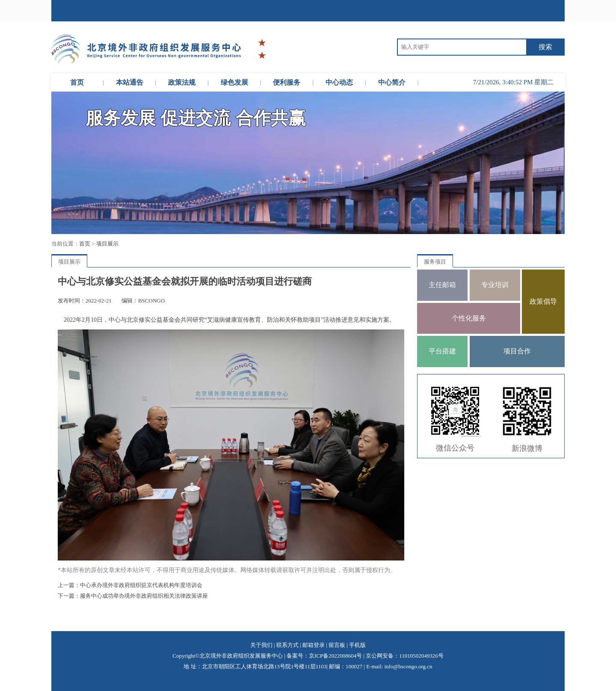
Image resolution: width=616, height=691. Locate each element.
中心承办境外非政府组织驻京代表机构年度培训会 (141, 585)
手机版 (357, 645)
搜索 (545, 47)
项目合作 (517, 351)
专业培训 (495, 285)
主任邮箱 (442, 285)
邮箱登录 (314, 645)
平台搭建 (442, 351)
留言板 (337, 645)
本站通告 (130, 82)
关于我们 (261, 645)
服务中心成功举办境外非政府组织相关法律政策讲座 (144, 596)
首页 (77, 82)
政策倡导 (543, 301)
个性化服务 (469, 318)
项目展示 (107, 244)
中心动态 (339, 82)
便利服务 (287, 82)
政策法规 (182, 82)
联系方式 (287, 645)
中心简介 (392, 82)
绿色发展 (234, 82)
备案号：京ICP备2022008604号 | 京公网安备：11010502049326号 (365, 656)
